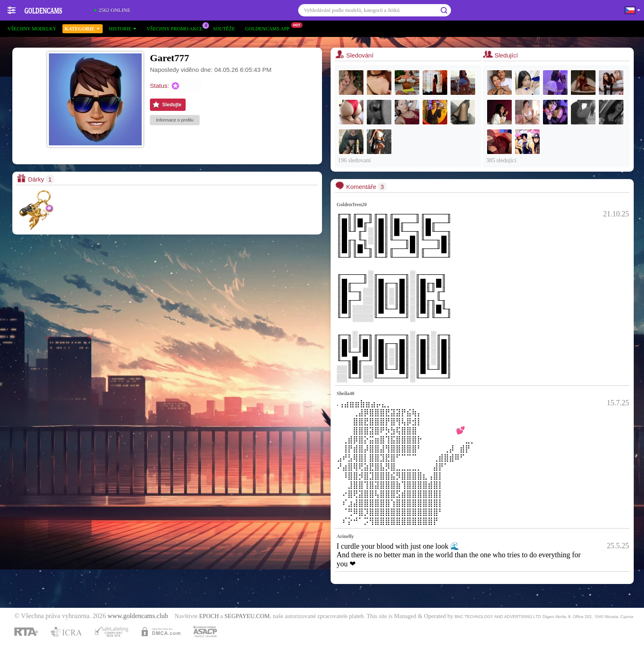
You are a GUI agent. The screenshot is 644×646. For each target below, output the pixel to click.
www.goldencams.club (138, 616)
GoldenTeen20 (352, 205)
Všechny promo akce (177, 28)
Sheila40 (346, 393)
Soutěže (224, 29)
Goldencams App (269, 28)
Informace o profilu (175, 120)
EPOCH (209, 616)
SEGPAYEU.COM (247, 616)
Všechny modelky (32, 29)
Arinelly (345, 536)
